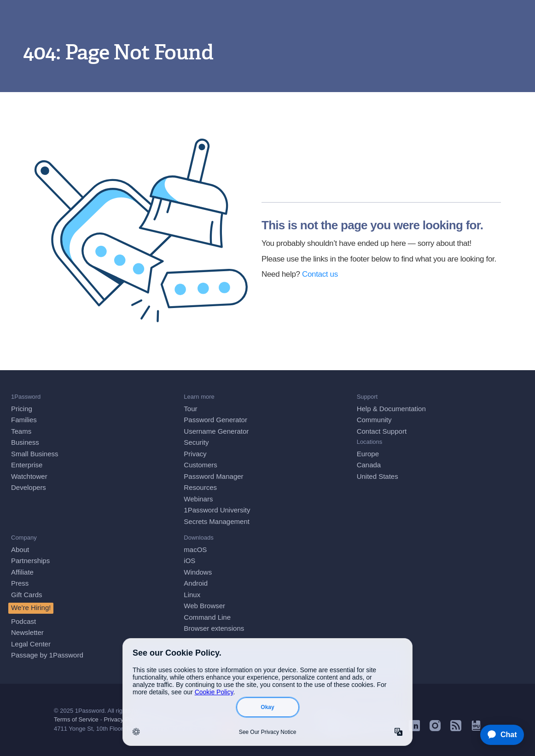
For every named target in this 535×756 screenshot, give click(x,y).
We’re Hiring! (31, 608)
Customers (201, 465)
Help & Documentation (391, 409)
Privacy (195, 454)
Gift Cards (27, 595)
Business (25, 442)
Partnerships (30, 561)
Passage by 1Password (47, 655)
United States (378, 476)
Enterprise (27, 465)
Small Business (35, 454)
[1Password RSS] (456, 729)
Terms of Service (76, 719)
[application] (498, 735)
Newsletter (27, 632)
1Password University (217, 510)
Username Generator (216, 431)
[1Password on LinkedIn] (414, 729)
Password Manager (213, 476)
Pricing (22, 409)
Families (24, 420)
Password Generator (215, 420)
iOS (189, 561)
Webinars (198, 499)
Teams (21, 431)
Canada (369, 465)
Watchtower (29, 476)
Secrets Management (217, 521)
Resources (200, 487)
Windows (198, 572)
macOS (195, 550)
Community (374, 420)
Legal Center (31, 644)
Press (20, 583)
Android (196, 583)
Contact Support (382, 431)
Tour (190, 409)
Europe (368, 454)
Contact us (320, 274)
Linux (192, 595)
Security (196, 442)
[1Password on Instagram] (435, 729)
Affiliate (22, 572)
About (20, 550)
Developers (29, 487)
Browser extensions (214, 628)
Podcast (23, 621)
